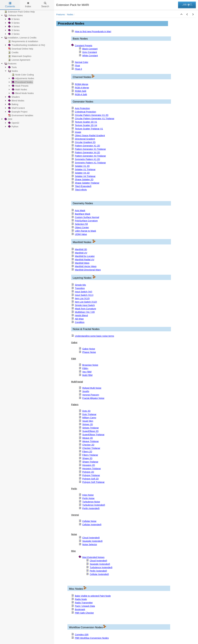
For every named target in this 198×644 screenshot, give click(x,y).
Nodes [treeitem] (13, 71)
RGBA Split (81, 91)
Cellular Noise (89, 521)
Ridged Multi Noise (92, 388)
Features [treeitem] (10, 64)
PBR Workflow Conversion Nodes (92, 638)
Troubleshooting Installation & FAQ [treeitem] (26, 45)
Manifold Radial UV (85, 260)
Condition (80, 322)
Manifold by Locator (85, 256)
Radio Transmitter (84, 603)
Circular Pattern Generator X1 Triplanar (95, 119)
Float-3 (78, 69)
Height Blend (81, 315)
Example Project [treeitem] (17, 112)
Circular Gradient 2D (85, 142)
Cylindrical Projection (85, 112)
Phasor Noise (89, 352)
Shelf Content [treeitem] (16, 108)
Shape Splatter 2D (84, 179)
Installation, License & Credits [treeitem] (20, 38)
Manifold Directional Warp (88, 270)
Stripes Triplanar (91, 428)
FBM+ (85, 368)
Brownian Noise (90, 365)
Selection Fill (81, 224)
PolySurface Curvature (86, 221)
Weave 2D (88, 438)
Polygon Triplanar (91, 475)
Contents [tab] (10, 5)
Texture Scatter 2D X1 (86, 122)
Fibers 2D (87, 452)
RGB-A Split (81, 94)
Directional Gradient (85, 139)
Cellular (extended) (92, 525)
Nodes (70, 15)
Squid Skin (88, 421)
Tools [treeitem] (12, 67)
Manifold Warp (82, 263)
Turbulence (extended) (94, 505)
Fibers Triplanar (90, 455)
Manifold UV (81, 253)
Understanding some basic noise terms (94, 336)
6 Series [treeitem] (14, 19)
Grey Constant (90, 52)
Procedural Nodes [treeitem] (22, 82)
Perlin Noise (88, 498)
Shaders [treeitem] (14, 97)
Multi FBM (87, 375)
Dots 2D (86, 411)
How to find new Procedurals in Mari (93, 31)
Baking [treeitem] (13, 104)
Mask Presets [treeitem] (20, 86)
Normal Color (82, 62)
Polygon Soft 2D (90, 479)
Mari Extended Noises (93, 557)
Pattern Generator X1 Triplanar (90, 149)
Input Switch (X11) (84, 295)
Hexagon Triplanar (92, 469)
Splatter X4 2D (82, 173)
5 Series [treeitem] (14, 23)
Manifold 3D (81, 249)
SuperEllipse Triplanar (93, 435)
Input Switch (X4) (84, 292)
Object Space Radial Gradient (90, 135)
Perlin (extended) (91, 508)
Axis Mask (80, 210)
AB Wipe (79, 319)
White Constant (90, 56)
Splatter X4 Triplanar (85, 176)
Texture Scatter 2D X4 (86, 125)
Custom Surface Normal (87, 217)
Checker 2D (88, 445)
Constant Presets (84, 46)
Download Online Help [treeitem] (20, 49)
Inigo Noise (88, 495)
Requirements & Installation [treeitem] (23, 41)
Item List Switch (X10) (86, 302)
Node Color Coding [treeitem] (23, 75)
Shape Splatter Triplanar (87, 183)
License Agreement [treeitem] (19, 60)
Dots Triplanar (89, 414)
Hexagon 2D (89, 465)
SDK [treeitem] (8, 119)
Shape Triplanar (90, 462)
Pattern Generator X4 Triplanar (90, 156)
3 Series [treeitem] (14, 30)
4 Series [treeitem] (14, 27)
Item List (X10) (82, 298)
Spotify (86, 391)
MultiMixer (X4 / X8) (85, 312)
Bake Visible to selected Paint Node (93, 596)
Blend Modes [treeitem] (16, 101)
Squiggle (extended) (92, 541)
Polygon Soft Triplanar (93, 482)
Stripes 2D (88, 424)
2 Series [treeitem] (14, 34)
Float (77, 66)
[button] (181, 15)
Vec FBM (87, 372)
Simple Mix (80, 285)
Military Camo (89, 418)
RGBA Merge (82, 84)
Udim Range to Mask (85, 231)
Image (78, 132)
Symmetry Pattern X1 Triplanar (90, 163)
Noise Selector (90, 544)
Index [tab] (28, 5)
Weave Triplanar (90, 441)
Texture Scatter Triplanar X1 (89, 129)
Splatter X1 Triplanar (85, 169)
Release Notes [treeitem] (13, 15)
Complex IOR (82, 635)
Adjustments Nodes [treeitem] (23, 78)
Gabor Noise (89, 349)
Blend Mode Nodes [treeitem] (23, 93)
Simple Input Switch (85, 305)
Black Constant (90, 49)
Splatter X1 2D (82, 166)
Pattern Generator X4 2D (87, 152)
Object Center (82, 227)
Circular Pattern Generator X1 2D (92, 115)
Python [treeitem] (13, 127)
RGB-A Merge (82, 88)
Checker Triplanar (91, 448)
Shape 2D (87, 458)
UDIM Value (81, 234)
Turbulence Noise (91, 502)
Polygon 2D (88, 472)
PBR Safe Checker (84, 613)
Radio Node (81, 599)
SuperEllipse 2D (90, 431)
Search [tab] (45, 5)
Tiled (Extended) (83, 186)
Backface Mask (83, 214)
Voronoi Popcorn (91, 395)
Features (61, 15)
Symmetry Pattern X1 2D (87, 159)
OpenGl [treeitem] (13, 123)
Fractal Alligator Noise (93, 398)
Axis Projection (82, 108)
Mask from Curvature (85, 309)
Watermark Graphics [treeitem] (19, 56)
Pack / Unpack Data (85, 606)
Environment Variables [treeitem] (20, 115)
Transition (80, 288)
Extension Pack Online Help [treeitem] (19, 12)
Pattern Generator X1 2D (87, 146)
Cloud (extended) (91, 538)
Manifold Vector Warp (86, 266)
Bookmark (80, 609)
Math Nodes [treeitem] (19, 90)
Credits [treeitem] (13, 52)
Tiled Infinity (81, 190)
